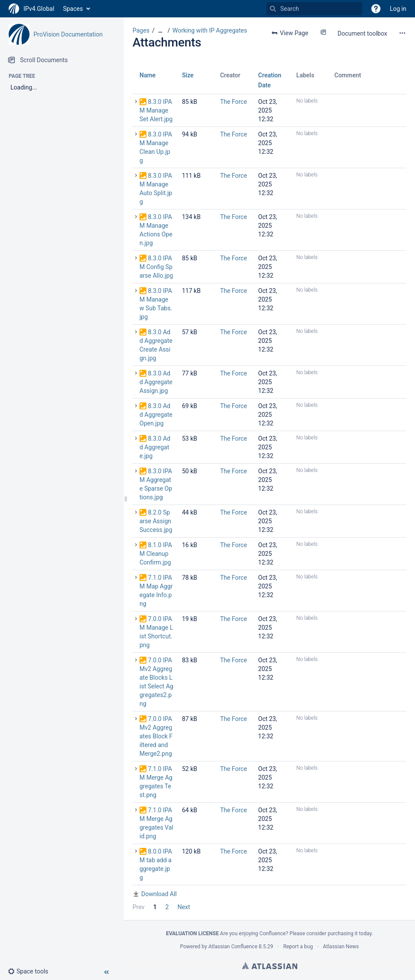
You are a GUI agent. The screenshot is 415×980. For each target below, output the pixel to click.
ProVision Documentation (68, 34)
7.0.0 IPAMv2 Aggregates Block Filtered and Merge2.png (156, 736)
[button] (376, 9)
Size (188, 75)
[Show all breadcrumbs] (160, 31)
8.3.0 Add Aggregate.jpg (155, 447)
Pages (141, 30)
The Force (233, 102)
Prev (139, 907)
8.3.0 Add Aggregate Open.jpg (156, 415)
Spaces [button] (73, 9)
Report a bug (298, 947)
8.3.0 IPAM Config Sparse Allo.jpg (156, 267)
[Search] (273, 9)
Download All (159, 894)
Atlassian (270, 966)
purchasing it (343, 933)
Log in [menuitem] (398, 9)
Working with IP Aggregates (210, 30)
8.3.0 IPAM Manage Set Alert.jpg (156, 110)
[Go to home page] (32, 9)
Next (184, 907)
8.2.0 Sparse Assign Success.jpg (156, 521)
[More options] (402, 33)
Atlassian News (341, 947)
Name (148, 75)
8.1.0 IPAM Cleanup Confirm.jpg (156, 554)
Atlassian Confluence (233, 947)
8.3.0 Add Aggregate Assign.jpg (156, 382)
